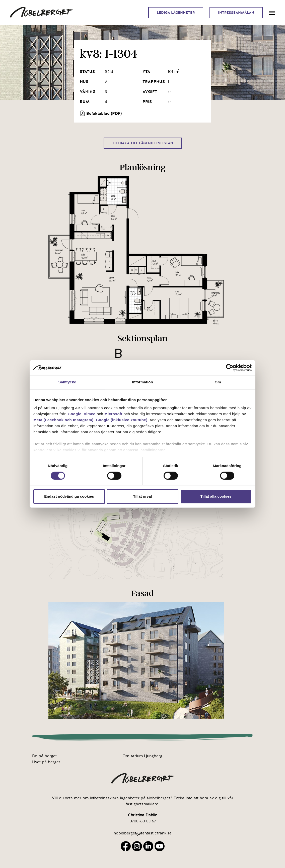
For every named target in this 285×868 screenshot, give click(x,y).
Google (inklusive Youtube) (122, 420)
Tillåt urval (143, 497)
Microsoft (113, 414)
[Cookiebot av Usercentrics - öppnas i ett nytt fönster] (230, 368)
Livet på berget (46, 762)
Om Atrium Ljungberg (142, 756)
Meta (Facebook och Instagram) (63, 420)
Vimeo (90, 414)
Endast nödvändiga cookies (69, 497)
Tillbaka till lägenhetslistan (143, 143)
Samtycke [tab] (67, 382)
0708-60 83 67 (143, 821)
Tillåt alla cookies (216, 497)
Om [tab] (218, 382)
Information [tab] (143, 382)
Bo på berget (44, 756)
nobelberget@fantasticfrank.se (143, 833)
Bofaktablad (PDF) (101, 113)
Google (75, 414)
